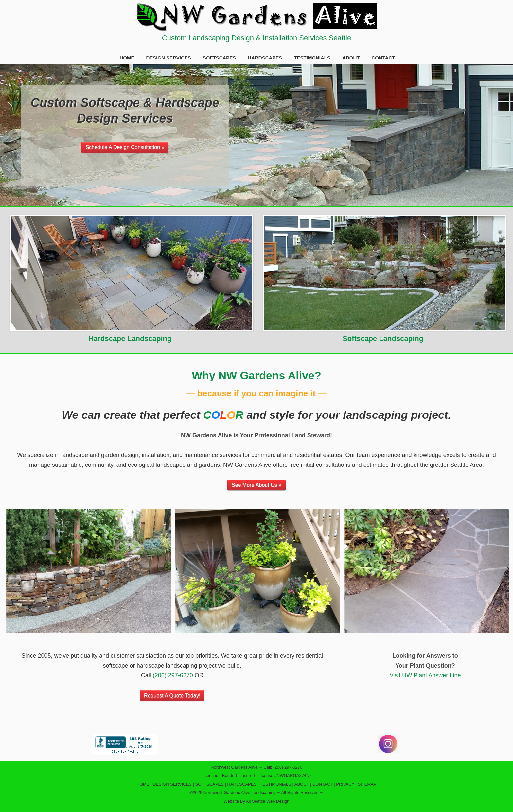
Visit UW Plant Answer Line (425, 675)
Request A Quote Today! (172, 695)
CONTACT (383, 58)
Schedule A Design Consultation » (125, 147)
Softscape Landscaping (383, 338)
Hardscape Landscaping (130, 338)
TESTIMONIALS (312, 58)
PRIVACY (345, 784)
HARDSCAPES (265, 58)
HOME (127, 58)
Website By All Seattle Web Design (256, 801)
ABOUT (351, 58)
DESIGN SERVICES (168, 58)
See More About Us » (256, 485)
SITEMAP (367, 784)
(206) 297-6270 (173, 675)
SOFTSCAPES (220, 58)
